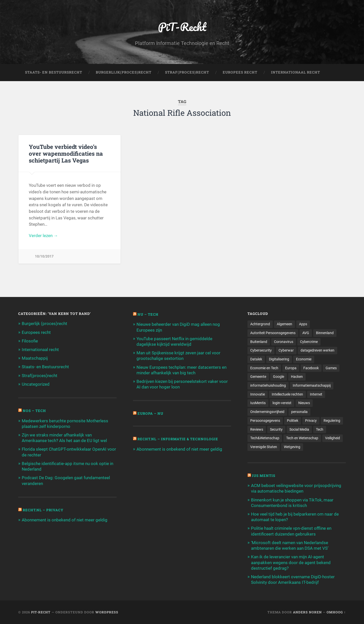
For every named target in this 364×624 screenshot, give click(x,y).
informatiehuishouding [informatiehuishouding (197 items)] (268, 385)
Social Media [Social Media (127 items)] (299, 429)
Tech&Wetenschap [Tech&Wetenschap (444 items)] (265, 438)
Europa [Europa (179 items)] (291, 368)
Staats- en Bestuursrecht (54, 72)
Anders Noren (307, 612)
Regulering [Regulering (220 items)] (332, 421)
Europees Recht (240, 72)
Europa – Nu (150, 413)
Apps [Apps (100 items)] (303, 324)
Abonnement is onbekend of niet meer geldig (65, 520)
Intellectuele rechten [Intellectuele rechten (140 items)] (287, 394)
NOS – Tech (34, 411)
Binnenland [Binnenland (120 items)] (325, 333)
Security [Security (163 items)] (276, 429)
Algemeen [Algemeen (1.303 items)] (285, 324)
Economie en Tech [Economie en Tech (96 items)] (264, 368)
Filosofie (30, 341)
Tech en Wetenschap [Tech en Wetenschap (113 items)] (302, 438)
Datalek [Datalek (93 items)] (256, 359)
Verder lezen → (43, 236)
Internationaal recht (40, 350)
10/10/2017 (44, 256)
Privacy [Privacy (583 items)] (311, 421)
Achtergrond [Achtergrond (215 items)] (260, 324)
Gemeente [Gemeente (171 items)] (258, 377)
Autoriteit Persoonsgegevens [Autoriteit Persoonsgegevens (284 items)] (273, 333)
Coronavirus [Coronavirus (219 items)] (284, 342)
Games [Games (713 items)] (331, 368)
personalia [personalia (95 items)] (299, 412)
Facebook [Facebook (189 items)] (311, 368)
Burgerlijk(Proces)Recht (124, 72)
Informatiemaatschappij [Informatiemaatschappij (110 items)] (312, 385)
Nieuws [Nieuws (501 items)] (304, 403)
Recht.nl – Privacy (43, 510)
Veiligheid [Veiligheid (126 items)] (333, 438)
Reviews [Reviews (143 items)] (257, 429)
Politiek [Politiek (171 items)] (293, 421)
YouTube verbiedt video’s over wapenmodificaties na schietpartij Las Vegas (66, 153)
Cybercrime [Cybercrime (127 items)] (309, 342)
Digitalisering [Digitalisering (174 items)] (279, 359)
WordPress (107, 612)
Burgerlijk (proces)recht (44, 323)
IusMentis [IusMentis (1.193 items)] (258, 403)
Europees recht (36, 332)
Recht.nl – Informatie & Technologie (178, 439)
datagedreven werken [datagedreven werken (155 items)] (317, 350)
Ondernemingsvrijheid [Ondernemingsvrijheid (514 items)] (267, 412)
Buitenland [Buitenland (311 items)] (259, 342)
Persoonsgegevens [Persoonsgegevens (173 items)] (265, 421)
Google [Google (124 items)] (279, 377)
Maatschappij (35, 358)
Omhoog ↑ (336, 612)
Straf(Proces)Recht (187, 72)
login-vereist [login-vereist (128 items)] (282, 403)
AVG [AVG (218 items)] (306, 333)
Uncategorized (36, 384)
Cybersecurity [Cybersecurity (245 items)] (261, 350)
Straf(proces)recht (40, 376)
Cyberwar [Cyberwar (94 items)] (286, 350)
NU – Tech (148, 314)
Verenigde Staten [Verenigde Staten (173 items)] (264, 447)
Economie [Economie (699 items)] (304, 359)
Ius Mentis (264, 476)
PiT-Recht (182, 27)
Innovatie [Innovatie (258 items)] (258, 394)
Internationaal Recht (295, 72)
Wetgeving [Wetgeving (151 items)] (292, 447)
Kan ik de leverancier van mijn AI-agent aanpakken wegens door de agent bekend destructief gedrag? (291, 562)
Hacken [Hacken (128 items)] (297, 377)
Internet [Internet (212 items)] (316, 394)
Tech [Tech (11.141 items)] (320, 429)
